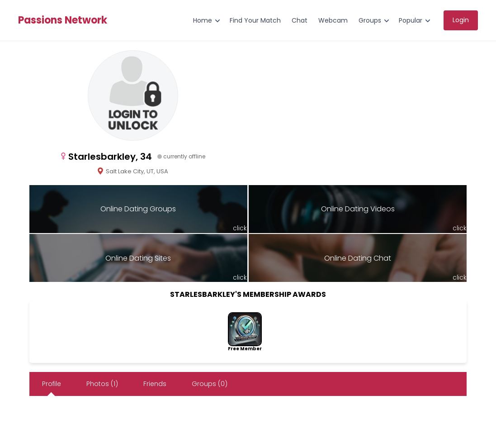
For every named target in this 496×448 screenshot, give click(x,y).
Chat (300, 20)
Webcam (333, 20)
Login (461, 20)
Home (203, 20)
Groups (370, 20)
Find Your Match (255, 20)
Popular (411, 20)
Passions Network (63, 20)
